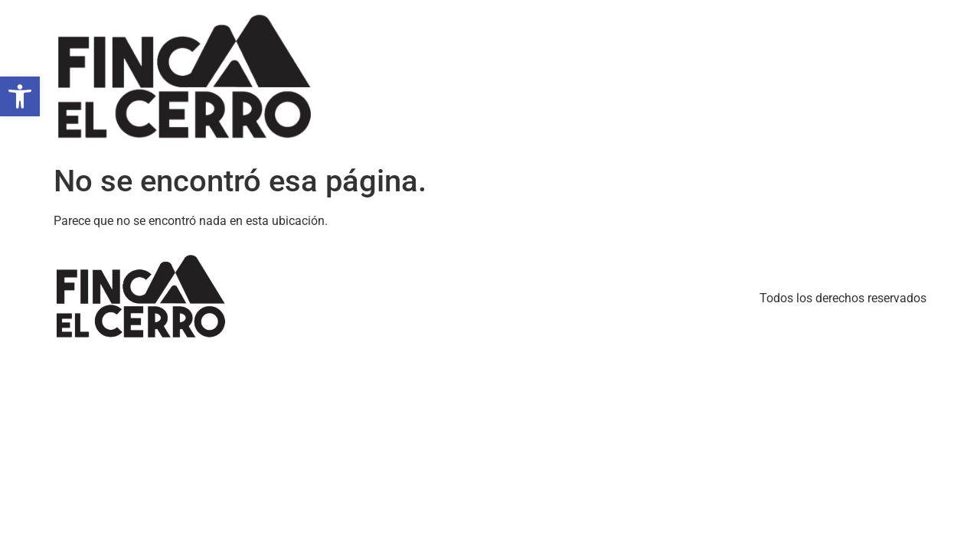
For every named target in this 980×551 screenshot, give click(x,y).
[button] (20, 96)
